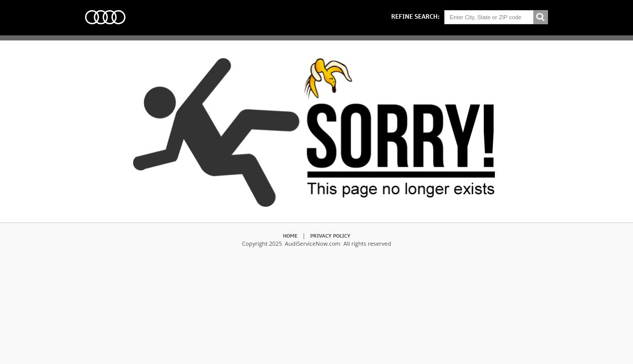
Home (290, 236)
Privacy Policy (330, 236)
